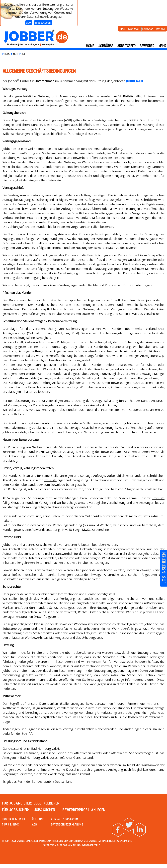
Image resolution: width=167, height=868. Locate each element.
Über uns (38, 819)
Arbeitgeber (126, 46)
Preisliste (50, 480)
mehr (162, 46)
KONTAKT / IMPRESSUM (65, 819)
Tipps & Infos (11, 824)
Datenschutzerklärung (42, 14)
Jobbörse (106, 46)
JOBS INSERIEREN (46, 803)
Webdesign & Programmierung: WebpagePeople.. (72, 845)
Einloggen (148, 29)
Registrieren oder (130, 29)
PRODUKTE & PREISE (14, 819)
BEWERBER (147, 46)
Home (90, 46)
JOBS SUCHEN (45, 810)
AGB (34, 824)
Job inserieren (164, 568)
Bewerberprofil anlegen (84, 810)
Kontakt (160, 29)
